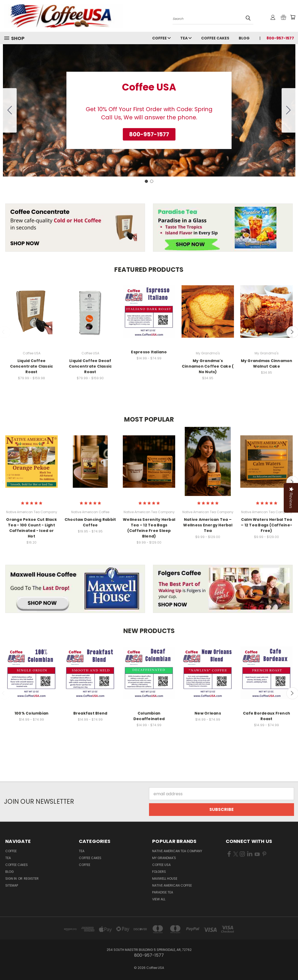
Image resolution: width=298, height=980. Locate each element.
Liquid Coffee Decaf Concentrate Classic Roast (90, 366)
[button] (149, 134)
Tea (186, 38)
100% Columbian (32, 713)
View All (159, 899)
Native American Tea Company (177, 851)
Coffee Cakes (215, 38)
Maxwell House (165, 879)
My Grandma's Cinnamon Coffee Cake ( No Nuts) (208, 366)
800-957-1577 (280, 38)
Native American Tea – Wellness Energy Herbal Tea (208, 525)
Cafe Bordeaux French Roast (267, 716)
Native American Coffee (172, 885)
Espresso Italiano (149, 352)
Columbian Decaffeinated (149, 716)
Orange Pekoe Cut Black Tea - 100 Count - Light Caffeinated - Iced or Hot (31, 528)
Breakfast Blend (90, 713)
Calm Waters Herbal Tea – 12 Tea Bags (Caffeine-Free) (267, 525)
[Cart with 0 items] (293, 17)
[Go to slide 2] (10, 110)
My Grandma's (164, 858)
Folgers (159, 872)
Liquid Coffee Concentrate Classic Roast (32, 366)
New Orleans (208, 713)
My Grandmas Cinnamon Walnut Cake (267, 363)
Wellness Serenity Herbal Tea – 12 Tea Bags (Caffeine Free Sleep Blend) (149, 528)
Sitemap (12, 885)
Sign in (11, 879)
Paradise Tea (163, 892)
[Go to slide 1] (146, 181)
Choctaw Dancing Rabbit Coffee (90, 522)
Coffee (161, 38)
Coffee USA (161, 865)
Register (31, 879)
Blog (244, 38)
